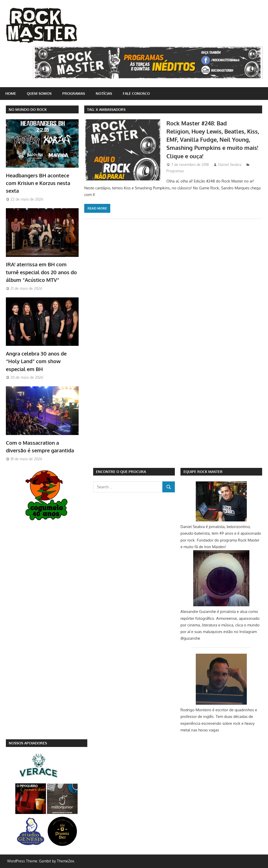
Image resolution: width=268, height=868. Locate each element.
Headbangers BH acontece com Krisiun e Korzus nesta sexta (38, 183)
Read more (97, 208)
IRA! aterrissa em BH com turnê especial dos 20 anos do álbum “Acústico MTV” (41, 272)
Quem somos (39, 93)
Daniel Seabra (230, 165)
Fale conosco (136, 93)
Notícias (104, 93)
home (11, 93)
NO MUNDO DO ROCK (28, 109)
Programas (74, 93)
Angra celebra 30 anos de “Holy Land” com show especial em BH (36, 361)
